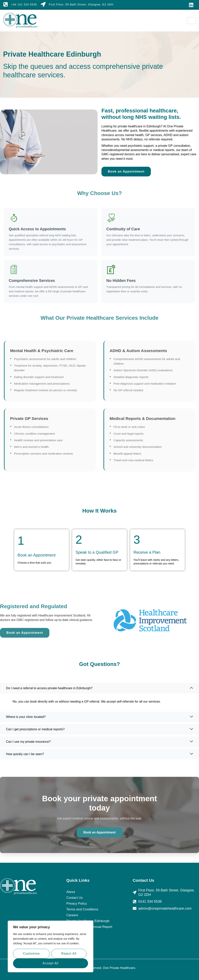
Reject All (69, 954)
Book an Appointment (99, 832)
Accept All (51, 963)
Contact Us (74, 898)
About (71, 892)
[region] (51, 946)
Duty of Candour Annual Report (89, 927)
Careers (72, 915)
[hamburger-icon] (191, 21)
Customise (31, 954)
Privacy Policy (77, 904)
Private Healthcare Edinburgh (88, 921)
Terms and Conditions (82, 909)
